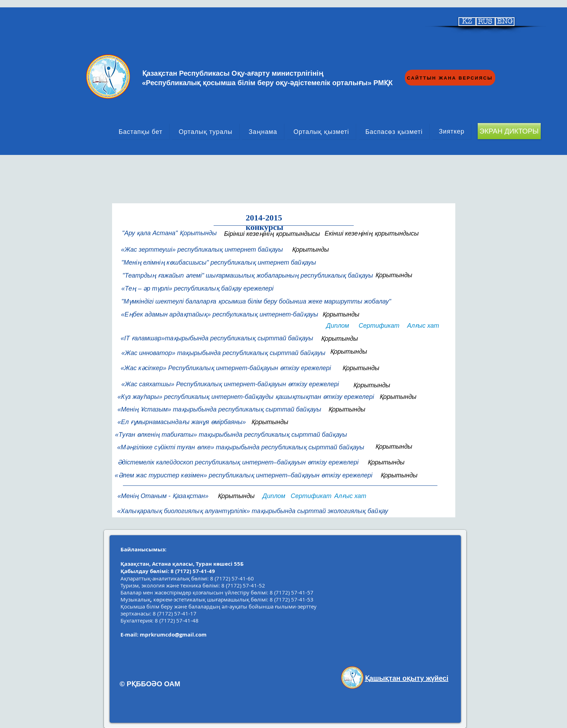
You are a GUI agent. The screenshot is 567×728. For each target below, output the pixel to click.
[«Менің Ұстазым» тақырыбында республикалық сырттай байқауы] (220, 410)
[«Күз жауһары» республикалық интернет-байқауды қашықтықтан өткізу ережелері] (247, 397)
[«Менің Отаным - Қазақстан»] (169, 496)
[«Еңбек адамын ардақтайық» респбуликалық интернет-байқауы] (219, 315)
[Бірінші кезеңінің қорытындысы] (271, 234)
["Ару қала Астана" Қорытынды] (169, 233)
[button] (229, 368)
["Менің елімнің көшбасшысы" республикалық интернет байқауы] (218, 263)
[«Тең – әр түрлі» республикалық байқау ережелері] (200, 289)
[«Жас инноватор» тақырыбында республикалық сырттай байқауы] (224, 353)
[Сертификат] (379, 326)
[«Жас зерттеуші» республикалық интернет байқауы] (203, 250)
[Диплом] (338, 326)
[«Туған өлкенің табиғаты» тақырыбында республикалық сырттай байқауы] (231, 435)
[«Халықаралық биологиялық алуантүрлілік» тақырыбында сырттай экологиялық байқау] (267, 511)
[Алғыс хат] (424, 326)
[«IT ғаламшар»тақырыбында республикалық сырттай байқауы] (218, 339)
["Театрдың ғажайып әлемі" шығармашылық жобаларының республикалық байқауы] (247, 276)
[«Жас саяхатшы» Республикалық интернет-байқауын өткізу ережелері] (231, 384)
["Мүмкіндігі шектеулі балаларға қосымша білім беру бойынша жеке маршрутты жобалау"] (285, 302)
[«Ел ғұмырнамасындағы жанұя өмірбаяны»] (182, 422)
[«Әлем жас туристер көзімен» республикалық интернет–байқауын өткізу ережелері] (244, 475)
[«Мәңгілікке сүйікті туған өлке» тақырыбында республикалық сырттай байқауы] (240, 448)
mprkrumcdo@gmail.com (173, 635)
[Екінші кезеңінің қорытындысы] (371, 234)
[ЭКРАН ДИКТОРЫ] (509, 131)
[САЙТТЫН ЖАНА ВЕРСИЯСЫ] (450, 78)
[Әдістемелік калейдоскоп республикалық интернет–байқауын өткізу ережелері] (240, 462)
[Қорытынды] (312, 250)
